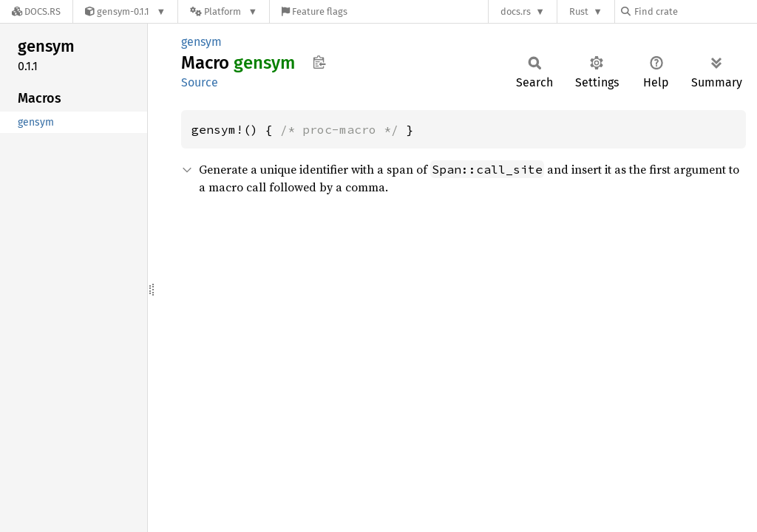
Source (200, 82)
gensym (201, 42)
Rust (579, 11)
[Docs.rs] (36, 11)
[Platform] (224, 11)
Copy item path (319, 62)
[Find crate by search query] (695, 11)
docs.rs (516, 11)
